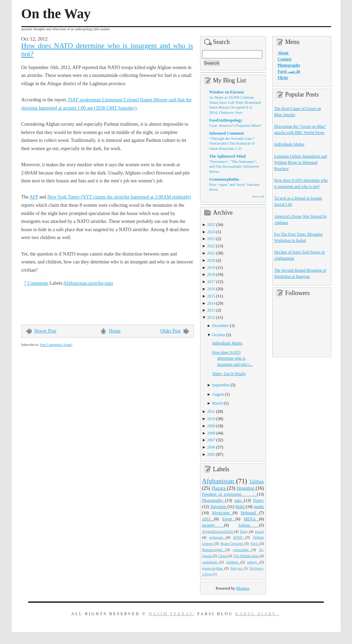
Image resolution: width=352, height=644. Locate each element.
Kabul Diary (257, 614)
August (218, 394)
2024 (211, 232)
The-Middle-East (246, 556)
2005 (211, 454)
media (259, 507)
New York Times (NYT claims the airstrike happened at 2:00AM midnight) (119, 197)
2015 (211, 296)
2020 (211, 260)
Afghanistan (75, 283)
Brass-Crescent (232, 543)
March (217, 403)
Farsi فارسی (289, 71)
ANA (208, 519)
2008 (211, 433)
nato (109, 283)
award (259, 531)
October (219, 335)
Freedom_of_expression (230, 494)
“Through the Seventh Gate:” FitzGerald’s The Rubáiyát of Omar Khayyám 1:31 (232, 143)
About (283, 53)
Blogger (243, 588)
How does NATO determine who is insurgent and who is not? (107, 50)
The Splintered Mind (228, 156)
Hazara (219, 488)
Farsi (255, 543)
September (221, 385)
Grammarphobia (224, 179)
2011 (211, 411)
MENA (251, 519)
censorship (242, 550)
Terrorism (219, 507)
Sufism (249, 525)
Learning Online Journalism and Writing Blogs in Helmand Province (301, 162)
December (221, 326)
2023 (211, 239)
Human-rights (214, 550)
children (233, 562)
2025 (211, 225)
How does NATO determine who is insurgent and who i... (232, 359)
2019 (211, 268)
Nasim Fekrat (171, 614)
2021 (211, 253)
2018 (211, 274)
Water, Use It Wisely (229, 374)
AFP (34, 197)
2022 (211, 246)
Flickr (283, 78)
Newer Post (45, 331)
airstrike (96, 283)
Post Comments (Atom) (56, 345)
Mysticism (222, 513)
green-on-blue (213, 568)
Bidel (241, 507)
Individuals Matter (227, 343)
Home (115, 331)
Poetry (258, 500)
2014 (211, 303)
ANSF (239, 537)
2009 (211, 426)
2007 (211, 440)
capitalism (211, 562)
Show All (258, 196)
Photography (214, 500)
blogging (246, 488)
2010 (211, 419)
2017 (211, 282)
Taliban (257, 482)
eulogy (253, 562)
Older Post (171, 331)
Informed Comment (227, 133)
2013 (211, 310)
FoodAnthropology (226, 120)
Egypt (229, 519)
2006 (211, 447)
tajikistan (218, 537)
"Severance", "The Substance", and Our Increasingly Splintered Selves (234, 166)
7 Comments (36, 283)
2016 (211, 289)
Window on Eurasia (227, 92)
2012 (211, 317)
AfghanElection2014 (218, 531)
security (213, 525)
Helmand (250, 513)
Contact (285, 59)
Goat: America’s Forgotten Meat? (235, 125)
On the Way (56, 14)
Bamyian (237, 568)
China (223, 556)
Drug (244, 531)
